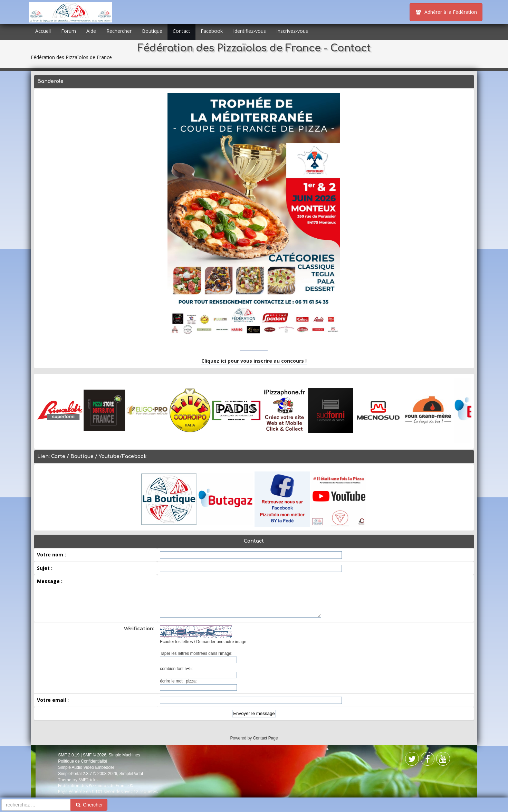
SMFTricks (88, 780)
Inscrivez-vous (292, 31)
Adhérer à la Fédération (446, 12)
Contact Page (266, 738)
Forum (69, 31)
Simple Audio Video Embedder (86, 767)
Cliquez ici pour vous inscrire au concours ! (254, 361)
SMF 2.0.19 (69, 755)
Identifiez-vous (250, 31)
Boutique (152, 31)
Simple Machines (124, 755)
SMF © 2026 (95, 755)
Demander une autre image (221, 642)
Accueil (43, 31)
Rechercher (119, 31)
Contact (181, 31)
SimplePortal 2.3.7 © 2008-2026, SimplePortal (100, 774)
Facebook (212, 31)
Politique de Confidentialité (83, 761)
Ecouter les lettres (176, 642)
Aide (91, 31)
